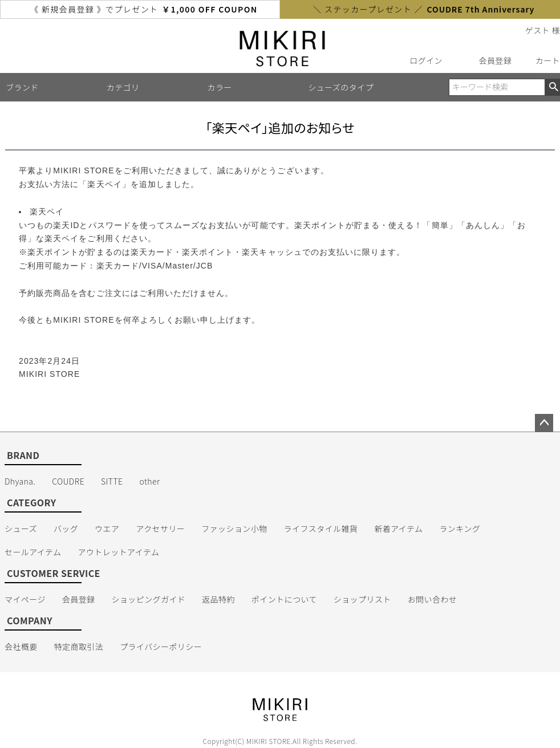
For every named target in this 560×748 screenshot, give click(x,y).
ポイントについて (284, 599)
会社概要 (21, 647)
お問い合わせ (433, 599)
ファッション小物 (234, 529)
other (149, 481)
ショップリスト (362, 599)
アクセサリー (160, 529)
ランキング (460, 529)
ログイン (426, 60)
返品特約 (218, 599)
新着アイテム (398, 529)
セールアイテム (33, 552)
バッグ (66, 529)
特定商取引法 (79, 647)
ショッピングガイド (148, 599)
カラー (220, 87)
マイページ (25, 599)
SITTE (112, 481)
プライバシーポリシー (161, 647)
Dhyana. (20, 481)
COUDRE (68, 481)
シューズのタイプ (341, 87)
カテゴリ (123, 87)
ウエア (107, 529)
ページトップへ (544, 423)
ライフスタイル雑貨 (321, 529)
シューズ (21, 529)
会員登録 (496, 60)
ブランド (22, 87)
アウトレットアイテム (119, 552)
